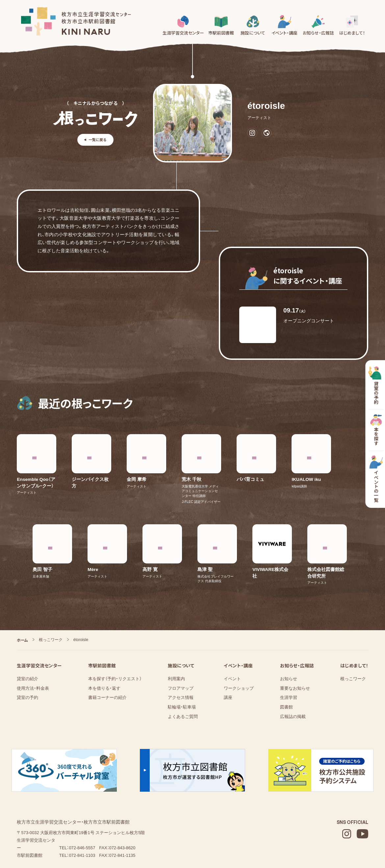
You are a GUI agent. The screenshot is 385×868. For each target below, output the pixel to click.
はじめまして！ (354, 630)
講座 (228, 662)
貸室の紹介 (27, 644)
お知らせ (289, 644)
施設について (181, 630)
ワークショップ (239, 653)
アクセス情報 (181, 662)
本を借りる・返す (104, 653)
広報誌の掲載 (293, 681)
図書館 (286, 672)
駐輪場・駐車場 (182, 672)
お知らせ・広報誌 (297, 630)
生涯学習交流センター (39, 630)
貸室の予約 (27, 662)
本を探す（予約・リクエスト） (115, 644)
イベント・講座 (238, 630)
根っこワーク (353, 644)
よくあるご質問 (183, 681)
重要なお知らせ (295, 653)
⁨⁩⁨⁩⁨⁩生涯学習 (289, 662)
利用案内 (176, 644)
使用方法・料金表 (33, 653)
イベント (232, 644)
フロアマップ (181, 653)
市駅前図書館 (102, 630)
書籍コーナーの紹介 (107, 662)
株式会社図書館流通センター (68, 839)
